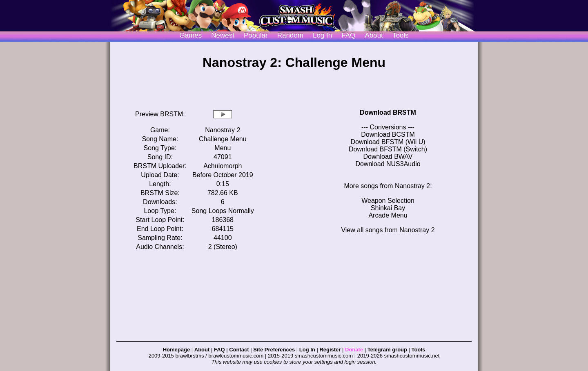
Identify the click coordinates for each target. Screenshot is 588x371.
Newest (223, 35)
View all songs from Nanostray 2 (388, 230)
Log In (307, 350)
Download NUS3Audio (388, 164)
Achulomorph (223, 166)
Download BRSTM (388, 112)
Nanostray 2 (223, 130)
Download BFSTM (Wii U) (388, 142)
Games (190, 35)
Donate (354, 350)
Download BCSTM (388, 134)
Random (290, 35)
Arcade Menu (388, 215)
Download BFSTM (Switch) (388, 149)
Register (330, 350)
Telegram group (387, 350)
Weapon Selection (388, 201)
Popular (256, 35)
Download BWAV (388, 157)
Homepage (176, 350)
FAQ (348, 35)
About (374, 35)
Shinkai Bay (388, 208)
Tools (401, 35)
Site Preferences (274, 350)
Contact (239, 350)
